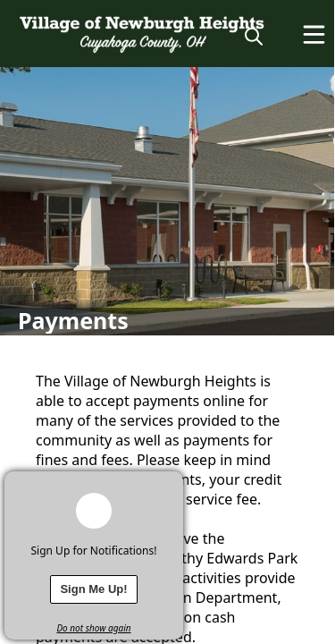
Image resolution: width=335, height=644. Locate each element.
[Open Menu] (314, 34)
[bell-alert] (94, 511)
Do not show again (93, 628)
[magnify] (254, 36)
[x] (170, 485)
